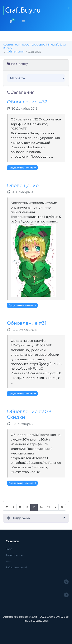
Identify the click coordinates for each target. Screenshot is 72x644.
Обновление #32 (27, 102)
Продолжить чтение (22, 168)
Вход (9, 549)
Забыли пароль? (16, 567)
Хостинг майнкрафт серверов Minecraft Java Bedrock (34, 46)
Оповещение (23, 185)
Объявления (16, 52)
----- (8, 561)
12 (27, 507)
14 (41, 507)
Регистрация (14, 555)
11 (20, 507)
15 (49, 507)
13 (34, 507)
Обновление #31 (27, 323)
